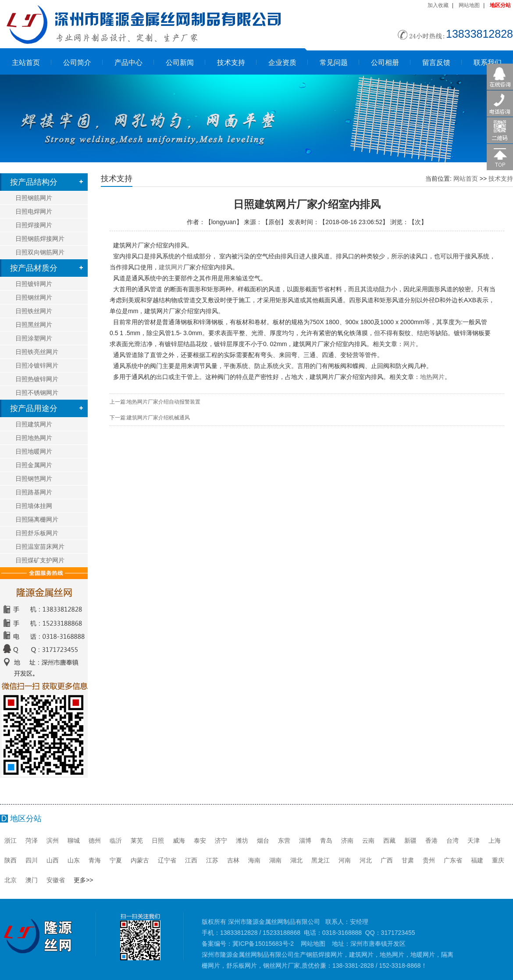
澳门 (32, 880)
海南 (254, 860)
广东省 (453, 860)
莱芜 (137, 841)
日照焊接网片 (34, 225)
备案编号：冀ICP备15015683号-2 (248, 944)
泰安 (200, 841)
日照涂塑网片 (34, 338)
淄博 (305, 841)
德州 (95, 841)
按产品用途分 (34, 408)
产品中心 (128, 63)
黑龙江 (321, 860)
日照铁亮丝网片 (37, 352)
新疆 (410, 841)
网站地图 (469, 5)
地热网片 (432, 377)
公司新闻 (180, 63)
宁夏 (116, 860)
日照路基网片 (34, 492)
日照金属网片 (34, 465)
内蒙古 (140, 860)
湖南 (275, 860)
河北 (366, 860)
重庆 (498, 860)
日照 (158, 841)
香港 (431, 841)
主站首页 (26, 63)
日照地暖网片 (34, 451)
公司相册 (385, 63)
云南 (368, 841)
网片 (410, 344)
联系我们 (488, 63)
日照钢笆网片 (34, 479)
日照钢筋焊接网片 (40, 239)
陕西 (11, 860)
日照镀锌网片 (34, 284)
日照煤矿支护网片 (40, 560)
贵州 (429, 860)
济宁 (221, 841)
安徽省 (56, 880)
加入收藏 (438, 5)
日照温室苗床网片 (40, 547)
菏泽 (32, 841)
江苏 (212, 860)
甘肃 (408, 860)
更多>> (83, 880)
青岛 (326, 841)
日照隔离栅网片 (37, 519)
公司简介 (77, 63)
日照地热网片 (34, 438)
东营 (284, 841)
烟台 (263, 841)
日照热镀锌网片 (37, 379)
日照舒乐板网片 (37, 533)
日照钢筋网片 (34, 198)
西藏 (389, 841)
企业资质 (282, 63)
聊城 (74, 841)
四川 (32, 860)
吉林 (233, 860)
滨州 (53, 841)
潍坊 (242, 841)
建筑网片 (183, 267)
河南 (345, 860)
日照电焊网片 (34, 211)
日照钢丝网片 (34, 297)
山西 (53, 860)
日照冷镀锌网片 (37, 365)
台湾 (452, 841)
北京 (11, 880)
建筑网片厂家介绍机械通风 (158, 418)
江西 (191, 860)
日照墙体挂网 (34, 506)
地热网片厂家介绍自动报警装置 (164, 402)
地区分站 (500, 5)
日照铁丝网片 (34, 311)
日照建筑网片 (34, 424)
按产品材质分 (34, 268)
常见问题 (334, 63)
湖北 (296, 860)
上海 (495, 841)
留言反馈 (436, 63)
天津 (474, 841)
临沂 (116, 841)
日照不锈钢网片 (37, 393)
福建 (477, 860)
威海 (179, 841)
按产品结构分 (34, 182)
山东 (74, 860)
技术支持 (231, 63)
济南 (347, 841)
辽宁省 (167, 860)
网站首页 (466, 179)
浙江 (11, 841)
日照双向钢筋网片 (40, 252)
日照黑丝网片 (34, 325)
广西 (387, 860)
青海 (95, 860)
